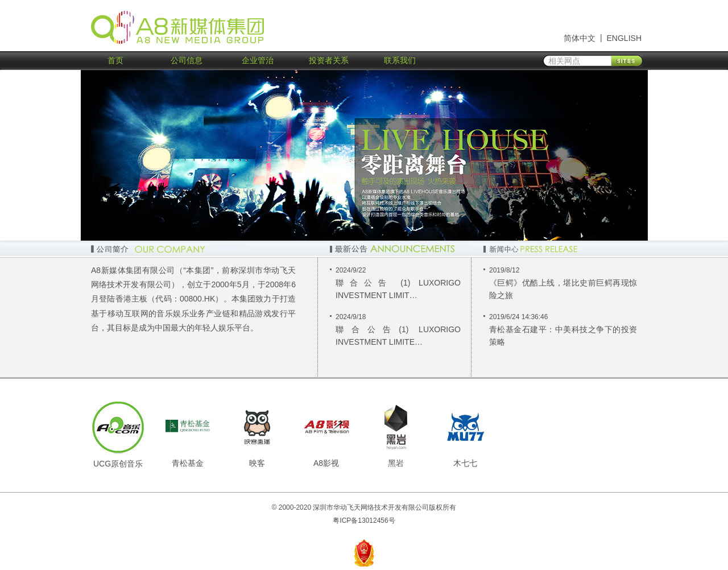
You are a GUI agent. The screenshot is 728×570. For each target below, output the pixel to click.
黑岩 (396, 463)
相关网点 (564, 61)
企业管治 (258, 60)
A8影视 (326, 463)
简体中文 (580, 38)
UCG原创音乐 (118, 464)
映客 (257, 463)
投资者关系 (329, 60)
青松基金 (188, 463)
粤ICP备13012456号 (364, 521)
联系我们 (400, 60)
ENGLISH (624, 38)
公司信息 (187, 60)
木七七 (465, 463)
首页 (115, 60)
